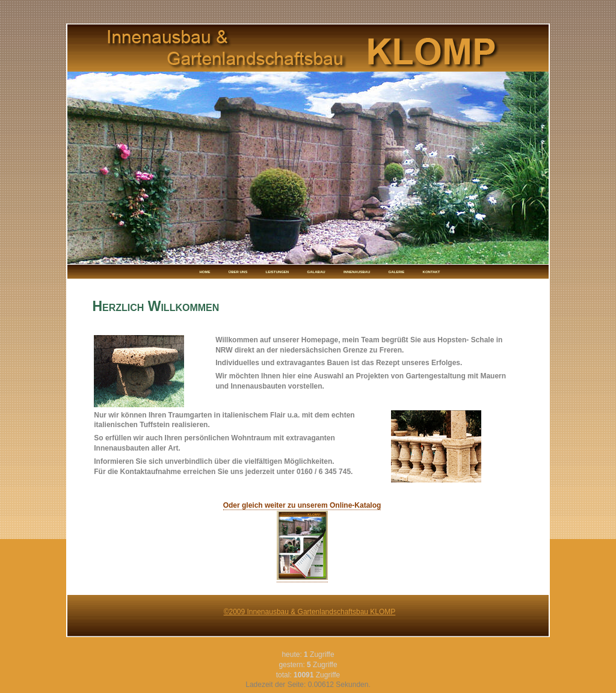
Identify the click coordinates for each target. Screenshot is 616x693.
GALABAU (316, 272)
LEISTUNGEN (278, 272)
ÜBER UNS (238, 272)
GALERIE (397, 272)
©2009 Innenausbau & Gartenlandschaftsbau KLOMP (310, 612)
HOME (205, 272)
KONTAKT (432, 272)
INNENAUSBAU (357, 272)
